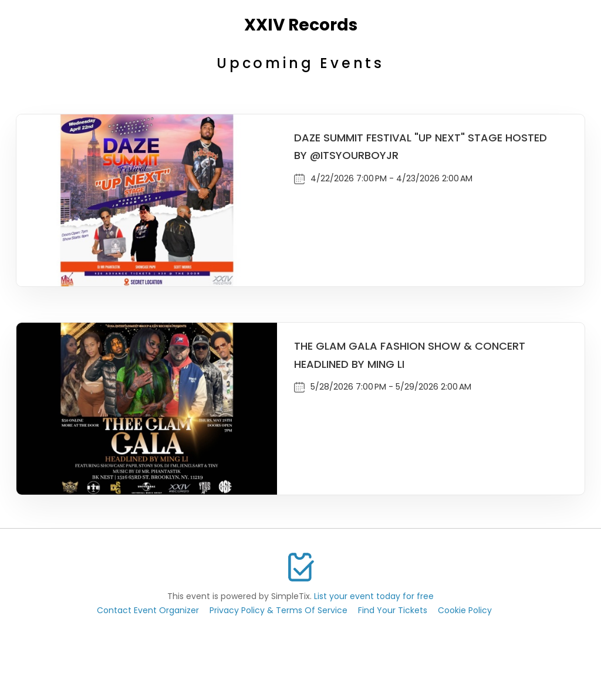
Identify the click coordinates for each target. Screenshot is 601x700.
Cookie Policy (465, 610)
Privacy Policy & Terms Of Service (278, 610)
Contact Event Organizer (148, 610)
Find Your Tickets (393, 610)
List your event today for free (374, 596)
